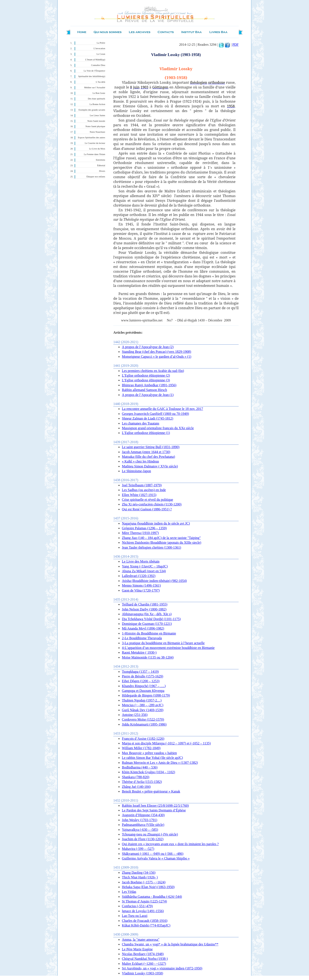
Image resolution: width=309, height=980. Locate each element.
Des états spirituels (97, 99)
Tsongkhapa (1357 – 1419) (140, 672)
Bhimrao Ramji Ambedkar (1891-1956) (149, 385)
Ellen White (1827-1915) (139, 495)
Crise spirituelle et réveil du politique (148, 500)
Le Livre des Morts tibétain (141, 561)
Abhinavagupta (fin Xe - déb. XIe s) (147, 614)
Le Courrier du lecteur (95, 143)
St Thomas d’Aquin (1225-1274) (144, 901)
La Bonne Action (97, 104)
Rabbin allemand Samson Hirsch (144, 390)
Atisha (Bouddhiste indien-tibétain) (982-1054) (154, 581)
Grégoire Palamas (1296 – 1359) (144, 528)
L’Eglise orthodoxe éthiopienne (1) (146, 433)
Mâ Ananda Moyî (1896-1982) (143, 628)
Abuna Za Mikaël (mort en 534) (144, 571)
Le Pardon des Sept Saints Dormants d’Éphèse (154, 810)
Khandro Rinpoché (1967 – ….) (144, 686)
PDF (236, 45)
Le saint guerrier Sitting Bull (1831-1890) (151, 447)
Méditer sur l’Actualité (95, 87)
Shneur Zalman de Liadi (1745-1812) (148, 418)
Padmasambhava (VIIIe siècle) (143, 825)
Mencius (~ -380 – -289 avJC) (143, 705)
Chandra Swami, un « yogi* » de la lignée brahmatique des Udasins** (170, 944)
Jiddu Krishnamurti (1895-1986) (144, 724)
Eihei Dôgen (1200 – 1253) (141, 681)
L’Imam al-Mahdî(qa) (95, 60)
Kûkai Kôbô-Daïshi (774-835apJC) (146, 925)
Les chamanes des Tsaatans (141, 423)
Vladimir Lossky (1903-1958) (142, 973)
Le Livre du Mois (97, 149)
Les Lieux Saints (97, 115)
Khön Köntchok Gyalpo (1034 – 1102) (148, 772)
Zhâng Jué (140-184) (136, 787)
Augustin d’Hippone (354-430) (143, 815)
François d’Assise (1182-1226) (143, 739)
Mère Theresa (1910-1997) (140, 533)
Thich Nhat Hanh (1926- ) (140, 877)
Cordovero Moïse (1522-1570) (143, 719)
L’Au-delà (101, 82)
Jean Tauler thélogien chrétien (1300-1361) (151, 547)
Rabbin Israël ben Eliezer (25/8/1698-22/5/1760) (155, 806)
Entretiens (101, 160)
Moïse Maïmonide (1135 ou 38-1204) (148, 657)
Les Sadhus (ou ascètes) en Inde (144, 490)
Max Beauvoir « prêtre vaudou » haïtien (149, 753)
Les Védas (129, 892)
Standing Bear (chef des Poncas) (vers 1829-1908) (157, 352)
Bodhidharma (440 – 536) (140, 767)
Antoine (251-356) (135, 715)
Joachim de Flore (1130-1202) (143, 839)
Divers (102, 171)
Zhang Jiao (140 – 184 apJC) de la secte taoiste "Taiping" (161, 538)
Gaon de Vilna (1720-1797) (141, 590)
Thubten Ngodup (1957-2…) (142, 700)
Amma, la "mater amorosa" (141, 940)
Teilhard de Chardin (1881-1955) (145, 604)
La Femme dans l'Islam (95, 154)
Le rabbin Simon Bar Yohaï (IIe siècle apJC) (152, 758)
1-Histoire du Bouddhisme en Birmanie (149, 633)
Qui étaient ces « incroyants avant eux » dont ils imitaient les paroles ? (170, 844)
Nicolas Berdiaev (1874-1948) (143, 954)
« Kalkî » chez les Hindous (140, 461)
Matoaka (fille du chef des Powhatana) (148, 457)
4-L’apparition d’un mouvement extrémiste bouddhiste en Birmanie (168, 648)
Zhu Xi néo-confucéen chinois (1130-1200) (152, 504)
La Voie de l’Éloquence (94, 71)
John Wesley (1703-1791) (140, 820)
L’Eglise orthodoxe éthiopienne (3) (146, 380)
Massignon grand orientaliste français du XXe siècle (158, 428)
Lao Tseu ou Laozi (135, 916)
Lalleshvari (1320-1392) (139, 576)
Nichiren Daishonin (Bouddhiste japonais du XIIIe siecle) (162, 542)
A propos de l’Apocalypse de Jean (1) (148, 395)
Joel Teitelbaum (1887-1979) (142, 485)
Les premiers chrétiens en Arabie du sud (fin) (153, 371)
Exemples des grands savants (92, 110)
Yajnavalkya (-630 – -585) (140, 830)
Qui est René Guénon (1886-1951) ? (147, 509)
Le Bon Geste (99, 93)
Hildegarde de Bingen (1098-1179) (146, 695)
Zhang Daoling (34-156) (139, 873)
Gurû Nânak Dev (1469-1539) (143, 710)
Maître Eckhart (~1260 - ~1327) (144, 964)
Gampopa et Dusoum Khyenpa (143, 691)
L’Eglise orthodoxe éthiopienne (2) (146, 375)
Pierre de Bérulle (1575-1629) (142, 676)
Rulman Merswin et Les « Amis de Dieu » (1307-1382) (160, 763)
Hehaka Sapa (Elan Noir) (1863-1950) (148, 887)
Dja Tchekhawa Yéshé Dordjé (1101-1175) (151, 619)
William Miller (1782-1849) (141, 748)
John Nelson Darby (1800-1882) (144, 609)
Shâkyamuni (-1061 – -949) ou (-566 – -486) (153, 854)
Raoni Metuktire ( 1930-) (139, 652)
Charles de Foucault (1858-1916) (145, 921)
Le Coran (101, 54)
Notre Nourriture (97, 132)
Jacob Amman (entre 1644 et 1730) (146, 452)
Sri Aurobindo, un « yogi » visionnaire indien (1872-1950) (162, 968)
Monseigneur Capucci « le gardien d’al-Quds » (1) (157, 357)
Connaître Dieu (98, 65)
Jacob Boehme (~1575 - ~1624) (144, 882)
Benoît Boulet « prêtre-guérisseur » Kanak (151, 791)
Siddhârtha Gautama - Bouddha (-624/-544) (152, 897)
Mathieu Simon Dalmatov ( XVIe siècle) (150, 466)
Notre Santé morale (96, 121)
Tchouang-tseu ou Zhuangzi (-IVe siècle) (150, 834)
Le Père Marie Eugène (137, 949)
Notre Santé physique (95, 126)
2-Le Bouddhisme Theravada (142, 638)
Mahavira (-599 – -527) (138, 849)
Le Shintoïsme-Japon (136, 471)
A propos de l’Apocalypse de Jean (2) (148, 347)
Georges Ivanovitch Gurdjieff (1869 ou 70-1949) (155, 414)
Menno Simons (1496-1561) (141, 585)
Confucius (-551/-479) (137, 906)
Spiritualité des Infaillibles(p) (92, 76)
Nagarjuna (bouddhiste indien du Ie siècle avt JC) (156, 523)
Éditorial (101, 165)
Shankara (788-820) (136, 777)
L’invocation (99, 48)
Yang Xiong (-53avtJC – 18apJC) (145, 566)
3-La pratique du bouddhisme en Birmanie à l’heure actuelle (163, 643)
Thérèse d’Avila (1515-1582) (142, 782)
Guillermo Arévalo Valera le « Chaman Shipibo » (156, 858)
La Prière (101, 43)
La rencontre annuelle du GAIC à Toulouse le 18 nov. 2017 (162, 409)
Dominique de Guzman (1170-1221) (147, 624)
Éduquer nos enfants (96, 177)
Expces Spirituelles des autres (92, 138)
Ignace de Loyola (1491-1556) (143, 911)
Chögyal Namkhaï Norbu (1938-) (145, 959)
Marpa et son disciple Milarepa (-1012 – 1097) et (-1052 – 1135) (166, 743)
